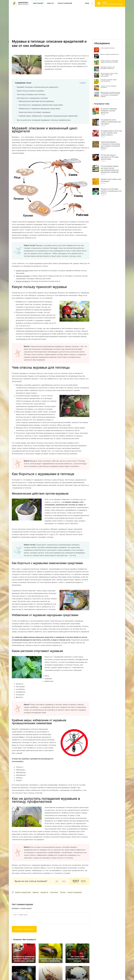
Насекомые (54, 892)
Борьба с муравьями (75, 892)
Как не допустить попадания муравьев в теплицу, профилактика (44, 120)
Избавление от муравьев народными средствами (39, 109)
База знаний (38, 3)
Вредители (44, 892)
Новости (50, 3)
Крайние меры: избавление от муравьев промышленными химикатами (48, 116)
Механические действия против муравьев (36, 101)
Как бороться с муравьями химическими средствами (41, 105)
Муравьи (36, 892)
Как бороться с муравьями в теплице (32, 98)
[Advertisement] (67, 22)
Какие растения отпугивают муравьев (35, 112)
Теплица (63, 892)
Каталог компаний (65, 3)
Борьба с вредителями (23, 892)
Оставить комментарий (24, 929)
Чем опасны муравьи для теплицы (31, 94)
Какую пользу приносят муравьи (30, 91)
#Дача (112, 3)
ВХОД (89, 3)
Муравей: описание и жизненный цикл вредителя (37, 87)
